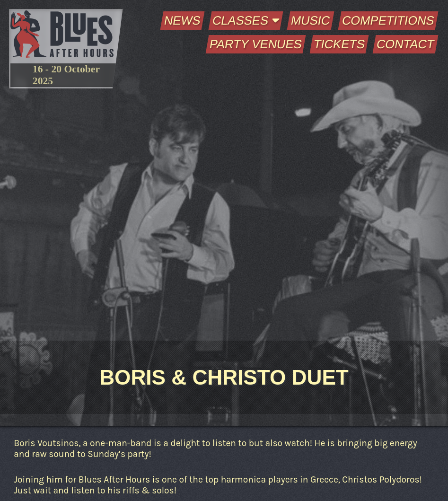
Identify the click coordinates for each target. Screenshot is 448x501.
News (183, 20)
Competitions (388, 20)
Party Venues (255, 44)
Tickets (339, 44)
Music (311, 20)
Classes (246, 20)
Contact (405, 44)
